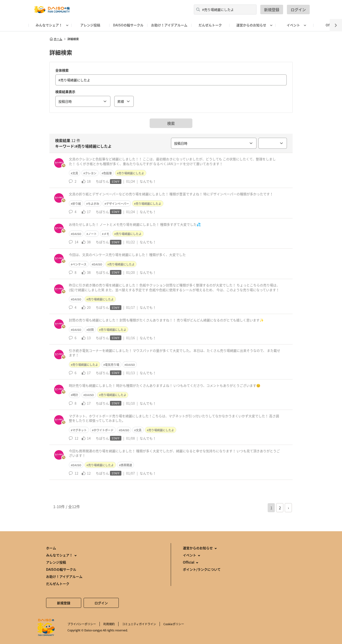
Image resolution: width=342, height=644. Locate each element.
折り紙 (77, 204)
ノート (92, 234)
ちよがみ (94, 204)
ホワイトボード (104, 430)
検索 (171, 123)
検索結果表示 (65, 92)
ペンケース (79, 264)
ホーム (56, 39)
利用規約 (109, 624)
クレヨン (91, 173)
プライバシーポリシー (82, 624)
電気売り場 (112, 365)
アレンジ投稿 (90, 25)
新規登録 (272, 10)
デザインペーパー (118, 204)
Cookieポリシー (174, 624)
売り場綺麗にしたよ (131, 173)
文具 (75, 173)
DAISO (77, 234)
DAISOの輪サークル (128, 25)
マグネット (80, 430)
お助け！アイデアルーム (169, 25)
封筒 (91, 330)
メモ (106, 234)
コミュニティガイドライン (139, 624)
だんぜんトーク (210, 25)
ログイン (298, 10)
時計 (75, 395)
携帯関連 (126, 465)
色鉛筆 (108, 173)
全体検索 (62, 70)
